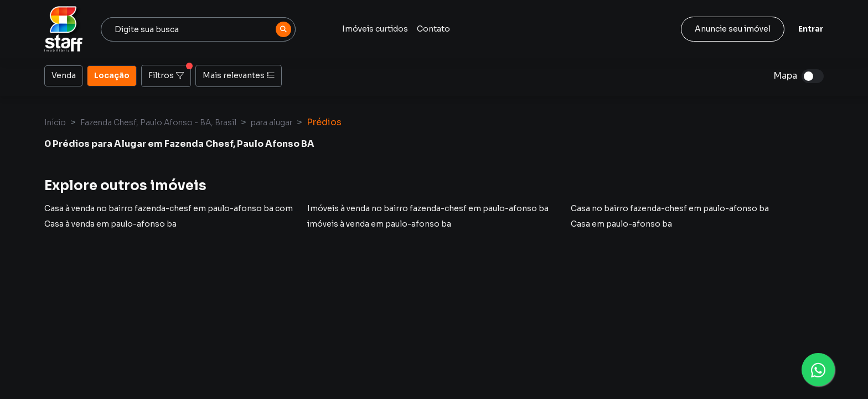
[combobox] (198, 29)
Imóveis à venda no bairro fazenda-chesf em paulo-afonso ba (428, 208)
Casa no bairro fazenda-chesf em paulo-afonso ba (670, 208)
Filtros (170, 73)
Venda (64, 75)
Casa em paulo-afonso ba (621, 224)
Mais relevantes (239, 75)
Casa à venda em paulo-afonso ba (110, 224)
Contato (433, 29)
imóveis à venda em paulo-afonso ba (379, 224)
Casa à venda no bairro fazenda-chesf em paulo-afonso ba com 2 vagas (184, 208)
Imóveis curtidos (375, 29)
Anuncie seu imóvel (733, 29)
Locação (112, 75)
